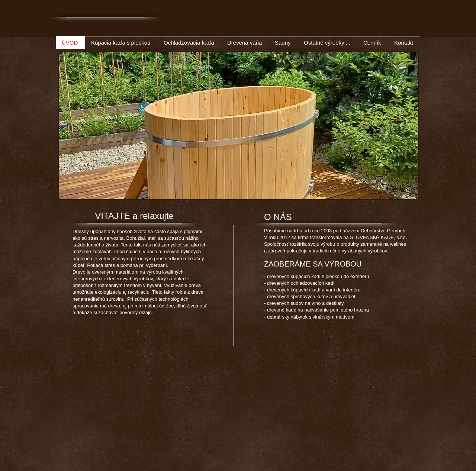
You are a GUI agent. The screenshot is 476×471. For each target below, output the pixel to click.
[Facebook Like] (369, 29)
